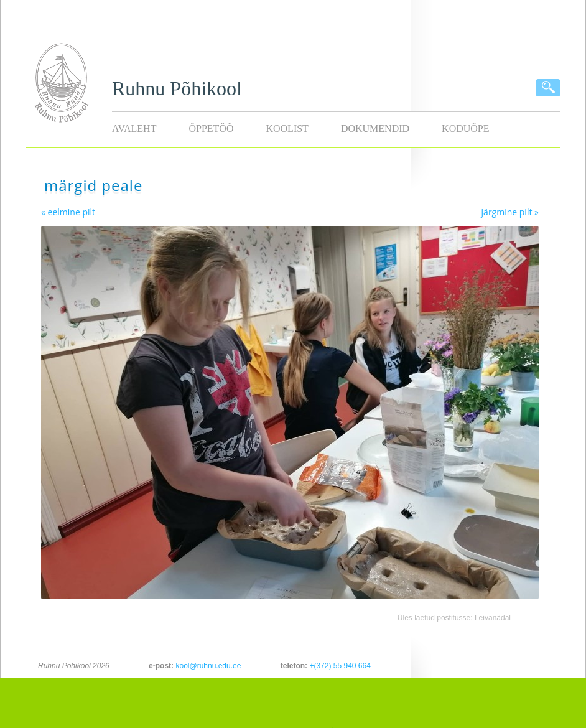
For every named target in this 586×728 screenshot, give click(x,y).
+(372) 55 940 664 (340, 666)
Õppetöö (211, 128)
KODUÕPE (465, 128)
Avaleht (134, 128)
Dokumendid (375, 128)
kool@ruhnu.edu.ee (208, 666)
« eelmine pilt (68, 212)
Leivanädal (493, 618)
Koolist (287, 128)
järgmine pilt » (510, 212)
